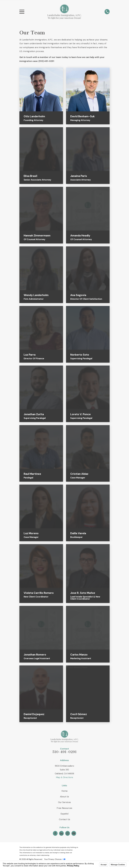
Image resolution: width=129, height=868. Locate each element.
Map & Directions (64, 777)
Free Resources (64, 808)
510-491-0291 (64, 752)
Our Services (64, 802)
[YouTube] (74, 833)
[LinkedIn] (61, 833)
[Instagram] (68, 833)
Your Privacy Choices (55, 859)
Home (64, 791)
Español (64, 814)
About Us (64, 797)
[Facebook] (55, 833)
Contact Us (64, 819)
